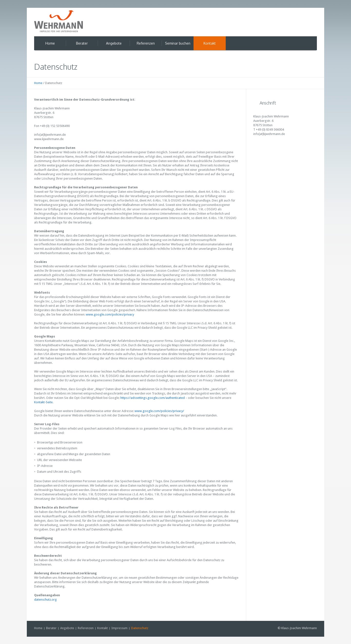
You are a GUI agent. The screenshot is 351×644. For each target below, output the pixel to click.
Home (38, 83)
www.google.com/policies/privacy (110, 314)
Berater (51, 628)
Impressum (119, 628)
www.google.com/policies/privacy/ (159, 411)
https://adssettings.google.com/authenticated (153, 398)
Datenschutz (140, 628)
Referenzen (86, 628)
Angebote (67, 628)
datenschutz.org (45, 600)
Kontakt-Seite (43, 402)
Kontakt (102, 628)
